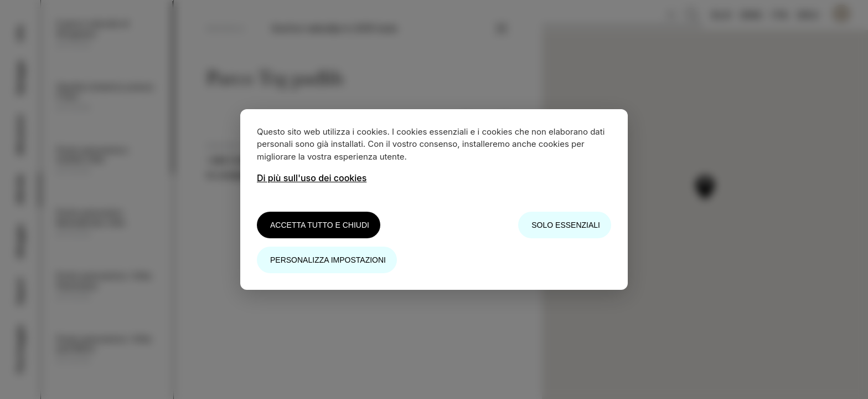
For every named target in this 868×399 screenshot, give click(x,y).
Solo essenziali (566, 225)
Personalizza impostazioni (328, 260)
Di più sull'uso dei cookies (312, 178)
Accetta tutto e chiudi (320, 225)
